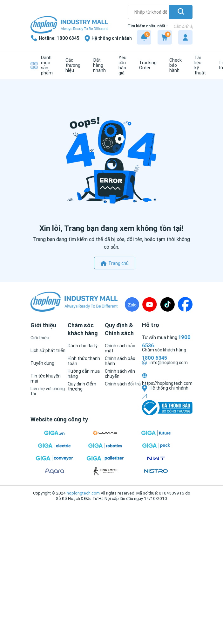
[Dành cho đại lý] (83, 346)
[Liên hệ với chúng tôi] (49, 391)
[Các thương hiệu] (71, 65)
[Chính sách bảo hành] (123, 361)
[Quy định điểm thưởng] (86, 386)
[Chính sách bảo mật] (123, 348)
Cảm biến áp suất (188, 26)
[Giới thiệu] (40, 338)
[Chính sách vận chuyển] (123, 374)
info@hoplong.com (165, 363)
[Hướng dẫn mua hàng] (86, 374)
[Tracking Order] (146, 65)
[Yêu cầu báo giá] (121, 65)
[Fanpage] (185, 304)
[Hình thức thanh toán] (86, 361)
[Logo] (69, 25)
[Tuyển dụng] (42, 363)
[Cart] (165, 37)
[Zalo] (132, 304)
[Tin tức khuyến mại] (49, 378)
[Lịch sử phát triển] (48, 350)
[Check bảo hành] (174, 65)
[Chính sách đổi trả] (123, 384)
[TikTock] (167, 304)
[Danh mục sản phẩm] (42, 65)
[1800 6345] (55, 38)
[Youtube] (150, 304)
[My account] (185, 37)
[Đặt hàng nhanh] (98, 65)
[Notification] (144, 37)
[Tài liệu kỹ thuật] (199, 65)
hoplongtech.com (83, 493)
